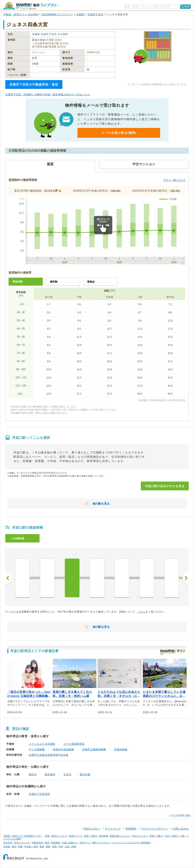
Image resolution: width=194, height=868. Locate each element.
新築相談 (56, 843)
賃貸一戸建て (91, 836)
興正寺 (33, 774)
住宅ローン (85, 843)
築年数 (54, 282)
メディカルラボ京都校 (42, 744)
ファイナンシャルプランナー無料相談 (131, 843)
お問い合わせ (181, 829)
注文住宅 (8, 843)
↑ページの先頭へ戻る (180, 815)
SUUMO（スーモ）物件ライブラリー (31, 6)
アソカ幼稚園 (37, 749)
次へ (186, 578)
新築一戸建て (156, 836)
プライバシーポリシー (155, 829)
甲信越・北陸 (31, 847)
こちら (142, 612)
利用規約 (131, 829)
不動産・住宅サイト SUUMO (21, 14)
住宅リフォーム (22, 843)
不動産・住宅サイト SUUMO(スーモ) (22, 836)
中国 (61, 847)
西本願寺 (50, 774)
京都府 (80, 14)
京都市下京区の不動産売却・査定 (34, 84)
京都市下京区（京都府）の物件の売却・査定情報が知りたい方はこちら (48, 95)
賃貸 (47, 836)
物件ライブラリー (101, 843)
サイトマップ (113, 829)
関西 (48, 847)
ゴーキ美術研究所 (74, 744)
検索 (187, 7)
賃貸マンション (59, 836)
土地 (182, 836)
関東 (20, 847)
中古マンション (140, 836)
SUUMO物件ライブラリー (57, 14)
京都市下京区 (96, 14)
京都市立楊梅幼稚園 (94, 749)
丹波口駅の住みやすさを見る (165, 486)
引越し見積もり (70, 843)
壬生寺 (68, 774)
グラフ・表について (174, 180)
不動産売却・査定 (41, 843)
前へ (8, 578)
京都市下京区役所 (39, 794)
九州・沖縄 (70, 847)
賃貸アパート (76, 836)
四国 (54, 847)
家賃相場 (104, 836)
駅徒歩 (91, 282)
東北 (14, 847)
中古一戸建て (171, 836)
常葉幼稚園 (121, 749)
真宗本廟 (85, 774)
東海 (42, 847)
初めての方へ (92, 829)
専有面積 (18, 282)
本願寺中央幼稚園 (63, 749)
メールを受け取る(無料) (119, 133)
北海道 (7, 847)
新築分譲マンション (120, 836)
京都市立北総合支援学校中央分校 (49, 755)
